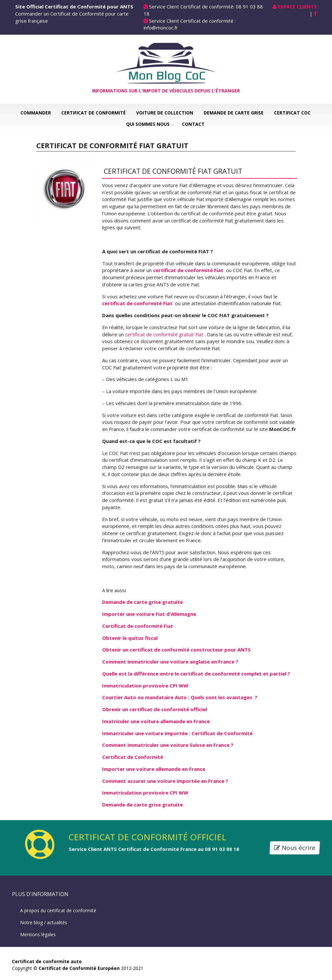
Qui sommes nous (148, 124)
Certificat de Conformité (94, 113)
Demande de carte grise (234, 113)
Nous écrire (295, 848)
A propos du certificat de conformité (58, 910)
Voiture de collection (165, 113)
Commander (36, 113)
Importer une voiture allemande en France (154, 769)
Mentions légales (38, 934)
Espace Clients (297, 6)
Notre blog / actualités (44, 922)
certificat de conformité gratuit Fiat (165, 334)
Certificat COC (292, 113)
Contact (193, 124)
